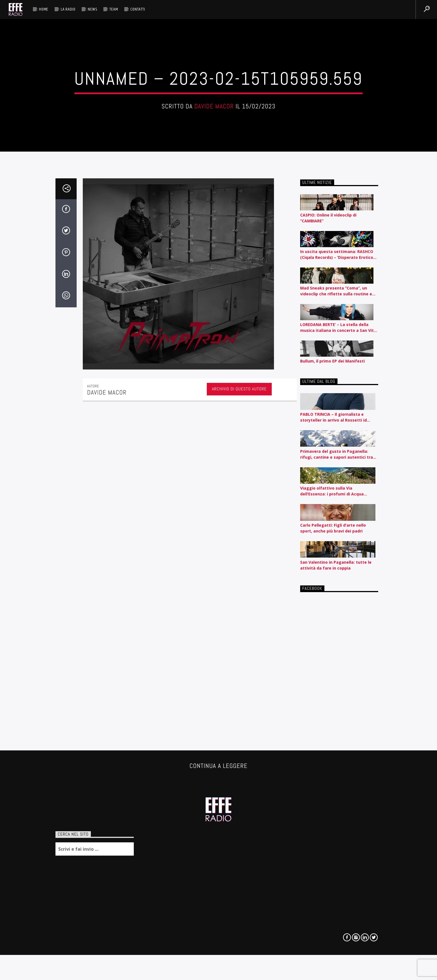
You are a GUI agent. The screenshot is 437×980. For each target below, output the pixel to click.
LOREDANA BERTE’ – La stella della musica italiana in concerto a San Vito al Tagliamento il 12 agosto (338, 521)
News (92, 9)
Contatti (138, 9)
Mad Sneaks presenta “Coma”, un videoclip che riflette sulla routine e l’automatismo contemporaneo (336, 484)
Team (114, 9)
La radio (68, 9)
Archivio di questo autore (239, 583)
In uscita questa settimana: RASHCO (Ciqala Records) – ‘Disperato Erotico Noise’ (337, 448)
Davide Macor (214, 195)
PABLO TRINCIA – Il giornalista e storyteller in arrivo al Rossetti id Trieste (333, 611)
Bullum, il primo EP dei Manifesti (332, 555)
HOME (44, 9)
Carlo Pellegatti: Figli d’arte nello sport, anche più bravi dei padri (333, 722)
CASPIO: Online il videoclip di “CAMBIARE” (328, 411)
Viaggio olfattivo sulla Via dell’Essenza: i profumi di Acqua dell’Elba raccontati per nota (332, 685)
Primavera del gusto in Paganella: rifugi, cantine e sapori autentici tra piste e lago (337, 648)
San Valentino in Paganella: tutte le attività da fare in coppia (336, 758)
